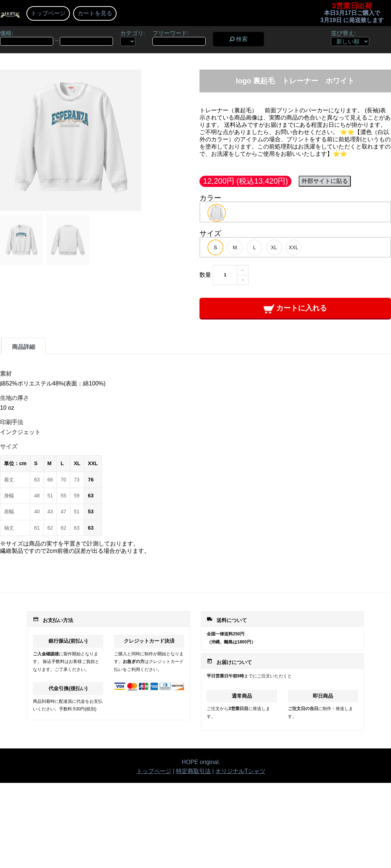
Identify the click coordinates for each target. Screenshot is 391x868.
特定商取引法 (193, 771)
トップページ (48, 13)
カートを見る (95, 13)
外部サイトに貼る (325, 181)
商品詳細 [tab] (24, 347)
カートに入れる (295, 308)
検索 (238, 39)
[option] (217, 213)
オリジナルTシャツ (240, 771)
